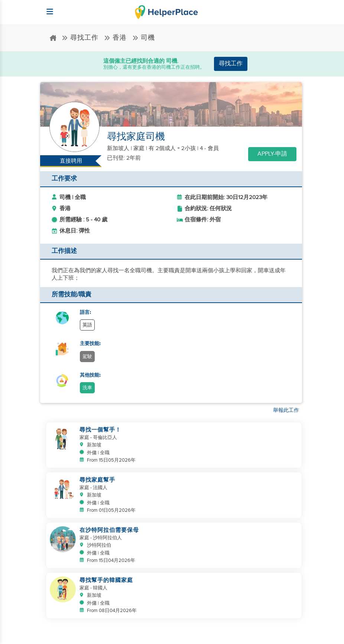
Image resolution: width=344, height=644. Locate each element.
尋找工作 (80, 38)
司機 (144, 38)
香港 (115, 38)
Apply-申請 (272, 154)
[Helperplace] (46, 8)
